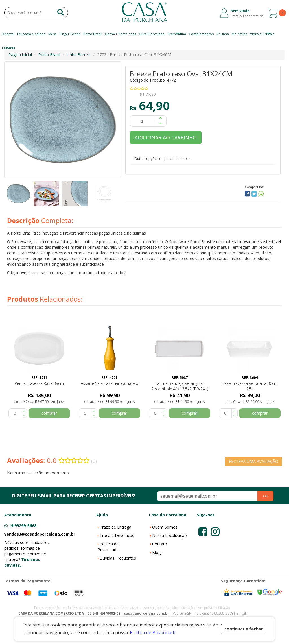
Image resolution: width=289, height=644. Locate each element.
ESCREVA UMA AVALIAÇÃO (254, 461)
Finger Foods (70, 34)
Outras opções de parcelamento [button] (163, 159)
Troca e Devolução (117, 535)
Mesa (52, 34)
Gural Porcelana (152, 34)
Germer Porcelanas (121, 34)
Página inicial (20, 55)
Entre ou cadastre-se (247, 16)
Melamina (239, 34)
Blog (156, 552)
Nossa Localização (169, 535)
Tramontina (177, 34)
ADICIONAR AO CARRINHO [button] (166, 137)
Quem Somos (165, 527)
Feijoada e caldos (31, 34)
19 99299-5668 (23, 526)
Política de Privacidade (108, 547)
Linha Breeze (79, 55)
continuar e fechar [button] (244, 629)
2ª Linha (223, 34)
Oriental (8, 34)
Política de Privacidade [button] (153, 632)
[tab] (203, 158)
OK (265, 496)
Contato (160, 544)
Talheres (8, 48)
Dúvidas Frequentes (118, 558)
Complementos (201, 34)
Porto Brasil (93, 34)
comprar (49, 413)
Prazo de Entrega (115, 527)
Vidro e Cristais (262, 34)
